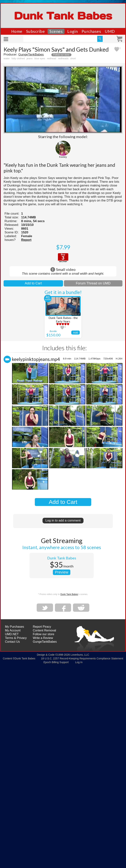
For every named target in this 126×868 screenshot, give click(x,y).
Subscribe (36, 31)
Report (26, 240)
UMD (110, 31)
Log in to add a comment (63, 520)
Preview (62, 572)
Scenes (56, 31)
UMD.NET (12, 634)
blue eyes (40, 58)
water (7, 58)
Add (76, 333)
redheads (63, 58)
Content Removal (45, 630)
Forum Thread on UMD (93, 283)
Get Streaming (62, 540)
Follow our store (61, 55)
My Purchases (14, 627)
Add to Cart (33, 283)
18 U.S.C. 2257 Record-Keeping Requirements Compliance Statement (82, 658)
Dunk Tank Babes (63, 16)
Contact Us (12, 642)
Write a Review (43, 638)
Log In (79, 662)
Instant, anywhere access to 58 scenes (62, 547)
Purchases (91, 31)
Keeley (63, 157)
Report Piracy (42, 627)
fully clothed (18, 58)
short (73, 58)
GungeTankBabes (31, 54)
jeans (30, 58)
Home (17, 31)
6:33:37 (76, 314)
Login (73, 31)
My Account (13, 630)
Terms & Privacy (16, 638)
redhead (52, 58)
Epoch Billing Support (56, 662)
